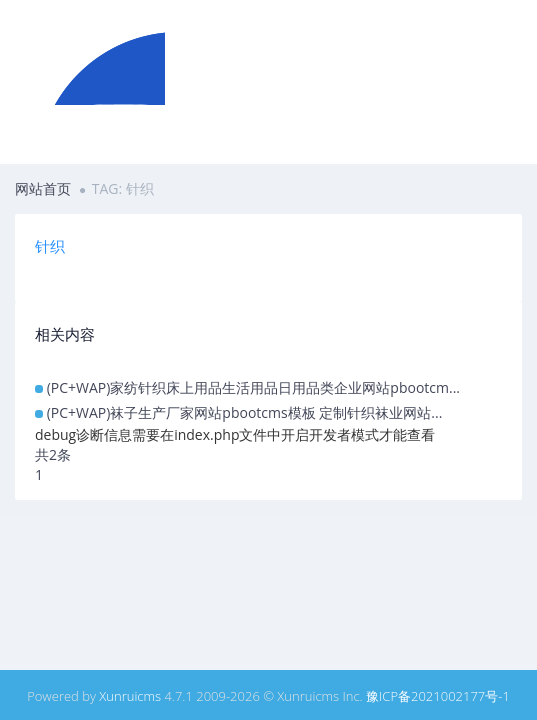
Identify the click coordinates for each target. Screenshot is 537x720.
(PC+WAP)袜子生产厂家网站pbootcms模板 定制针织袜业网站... (245, 412)
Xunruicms (130, 696)
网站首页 (43, 188)
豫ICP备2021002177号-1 (438, 696)
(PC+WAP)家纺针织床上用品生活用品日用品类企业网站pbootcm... (253, 387)
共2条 (53, 454)
